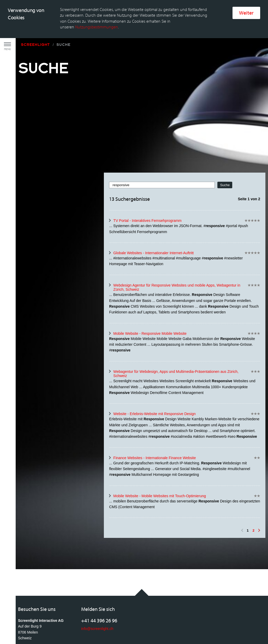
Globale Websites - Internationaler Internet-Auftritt (153, 218)
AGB (22, 628)
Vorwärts (259, 496)
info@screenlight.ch (97, 594)
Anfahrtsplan (28, 611)
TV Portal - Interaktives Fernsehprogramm (147, 186)
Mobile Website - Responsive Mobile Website (150, 299)
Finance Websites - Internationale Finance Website (154, 423)
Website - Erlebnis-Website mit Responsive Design (154, 379)
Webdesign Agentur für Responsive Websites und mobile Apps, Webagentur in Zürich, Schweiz (177, 253)
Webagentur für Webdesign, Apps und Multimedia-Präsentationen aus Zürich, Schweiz (176, 339)
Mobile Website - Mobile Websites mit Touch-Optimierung (160, 461)
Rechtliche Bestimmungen (51, 628)
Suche (63, 10)
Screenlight (35, 10)
